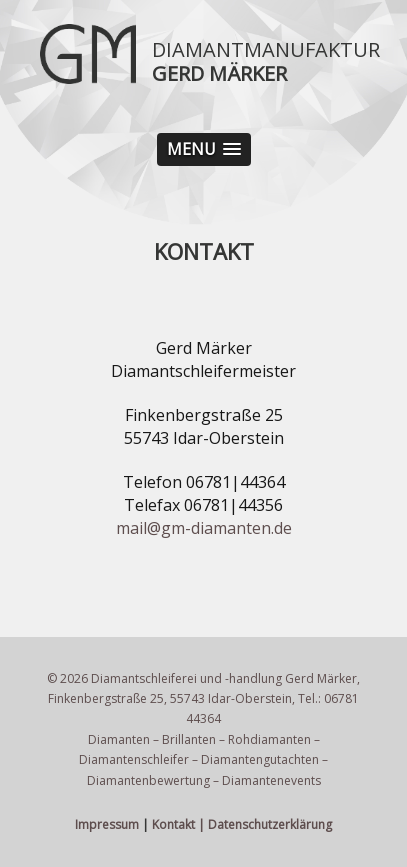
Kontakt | (178, 824)
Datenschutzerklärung (270, 824)
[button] (204, 149)
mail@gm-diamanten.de (204, 528)
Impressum (107, 824)
